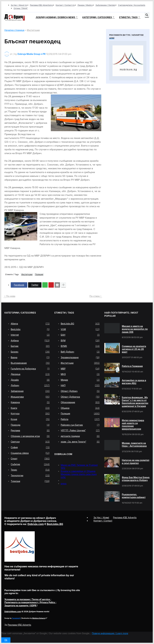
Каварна (30, 402)
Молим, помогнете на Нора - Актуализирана (134, 444)
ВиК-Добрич (80, 352)
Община (80, 408)
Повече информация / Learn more (110, 633)
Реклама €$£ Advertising (41, 5)
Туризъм (30, 481)
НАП (80, 385)
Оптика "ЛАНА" (21, 8)
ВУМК (80, 346)
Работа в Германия (132, 366)
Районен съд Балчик (80, 425)
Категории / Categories (97, 17)
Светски (30, 442)
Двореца (30, 374)
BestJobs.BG (80, 324)
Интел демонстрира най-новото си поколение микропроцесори (133, 425)
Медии (80, 380)
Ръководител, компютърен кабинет (134, 496)
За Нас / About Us (19, 5)
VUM (80, 329)
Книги (30, 408)
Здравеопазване (80, 357)
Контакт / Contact (103, 521)
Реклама (30, 430)
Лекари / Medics (85, 5)
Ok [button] (6, 640)
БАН (80, 335)
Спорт (30, 459)
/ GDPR (21, 606)
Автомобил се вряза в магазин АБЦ (134, 382)
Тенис (30, 470)
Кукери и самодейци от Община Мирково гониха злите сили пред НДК (79, 474)
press (64, 484)
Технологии (30, 476)
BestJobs (30, 329)
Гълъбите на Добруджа (30, 369)
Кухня (30, 419)
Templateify (16, 618)
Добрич (30, 385)
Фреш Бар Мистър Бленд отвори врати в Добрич (136, 479)
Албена (30, 341)
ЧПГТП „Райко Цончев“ (80, 430)
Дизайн (30, 380)
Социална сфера (30, 453)
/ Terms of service (27, 599)
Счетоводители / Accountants (132, 5)
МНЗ (80, 374)
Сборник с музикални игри (30, 436)
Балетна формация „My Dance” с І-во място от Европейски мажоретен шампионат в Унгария (135, 402)
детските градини (80, 436)
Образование (80, 402)
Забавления (30, 391)
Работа (80, 419)
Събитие (30, 464)
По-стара (95, 296)
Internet (30, 335)
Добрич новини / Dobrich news (55, 17)
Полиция (39, 274)
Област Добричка (80, 397)
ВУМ (80, 341)
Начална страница (14, 30)
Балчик (30, 346)
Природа (30, 425)
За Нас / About (101, 517)
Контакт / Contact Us (65, 5)
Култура (30, 414)
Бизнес (30, 352)
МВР (80, 369)
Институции (33, 30)
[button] (147, 15)
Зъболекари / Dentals (105, 5)
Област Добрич (80, 391)
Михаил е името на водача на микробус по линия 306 (135, 329)
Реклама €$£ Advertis (19, 625)
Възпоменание (30, 363)
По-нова (11, 296)
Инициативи (30, 397)
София (30, 447)
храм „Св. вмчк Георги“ (80, 442)
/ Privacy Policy (30, 602)
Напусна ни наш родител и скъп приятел (136, 462)
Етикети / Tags (128, 17)
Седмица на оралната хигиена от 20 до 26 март (134, 349)
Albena (30, 324)
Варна (30, 357)
